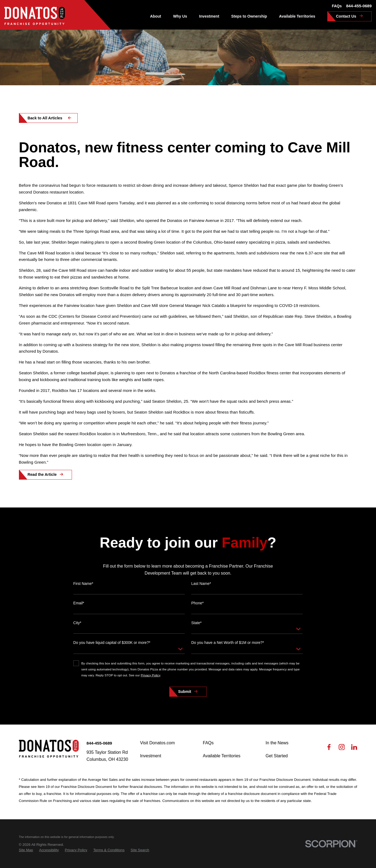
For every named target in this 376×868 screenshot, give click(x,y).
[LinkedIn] (354, 749)
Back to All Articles (45, 118)
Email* (79, 612)
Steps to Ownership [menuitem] (249, 16)
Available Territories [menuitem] (297, 16)
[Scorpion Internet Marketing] (331, 844)
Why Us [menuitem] (180, 16)
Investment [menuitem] (209, 16)
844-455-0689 (359, 6)
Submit (184, 700)
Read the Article (42, 474)
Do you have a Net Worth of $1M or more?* (228, 651)
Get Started (277, 756)
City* (77, 631)
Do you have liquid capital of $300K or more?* (112, 651)
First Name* (83, 592)
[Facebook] (329, 749)
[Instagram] (342, 749)
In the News (277, 743)
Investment (151, 756)
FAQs (337, 6)
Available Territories (222, 756)
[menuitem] (26, 850)
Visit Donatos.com (158, 743)
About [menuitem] (156, 16)
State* (196, 631)
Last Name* (201, 592)
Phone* (197, 612)
